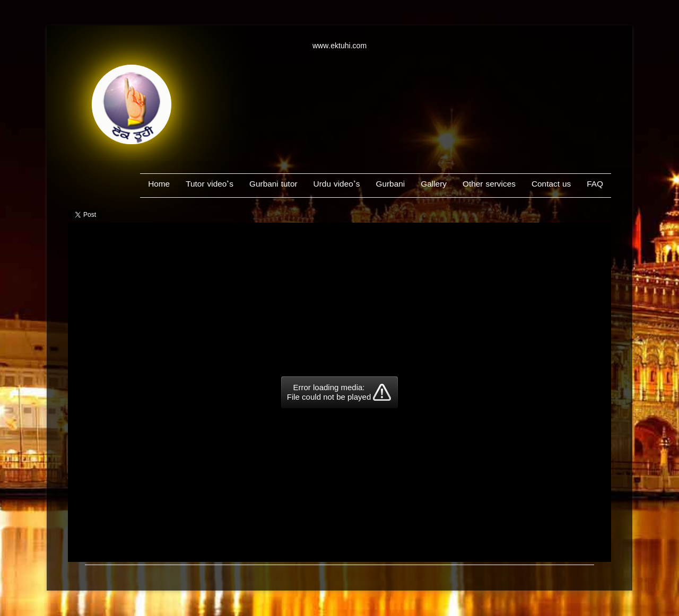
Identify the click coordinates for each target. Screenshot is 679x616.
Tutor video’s (210, 185)
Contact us (551, 185)
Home (159, 185)
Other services (489, 185)
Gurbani (390, 185)
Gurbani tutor (273, 185)
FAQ (595, 185)
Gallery (434, 185)
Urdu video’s (337, 185)
